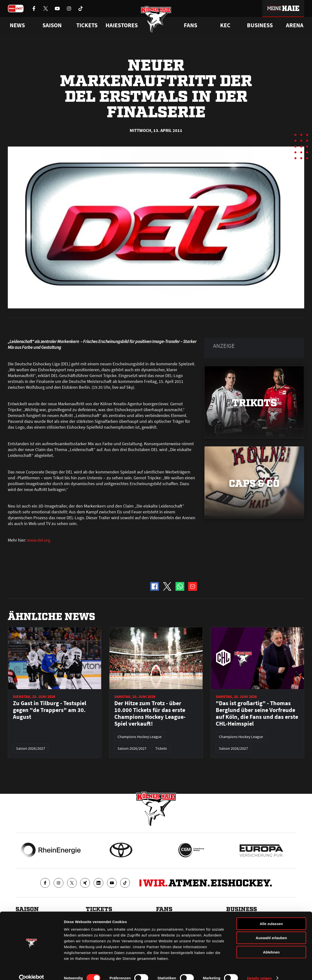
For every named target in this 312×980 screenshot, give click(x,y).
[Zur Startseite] (156, 20)
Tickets (87, 25)
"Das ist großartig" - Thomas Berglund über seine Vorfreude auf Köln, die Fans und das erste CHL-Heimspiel (257, 713)
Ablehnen (271, 944)
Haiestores (122, 25)
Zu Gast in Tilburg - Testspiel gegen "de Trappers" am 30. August (50, 710)
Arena (295, 25)
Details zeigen (259, 970)
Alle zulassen (271, 916)
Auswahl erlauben (271, 930)
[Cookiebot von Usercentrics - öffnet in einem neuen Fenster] (32, 971)
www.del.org (39, 540)
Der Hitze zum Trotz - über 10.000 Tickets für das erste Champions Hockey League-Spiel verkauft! (150, 713)
